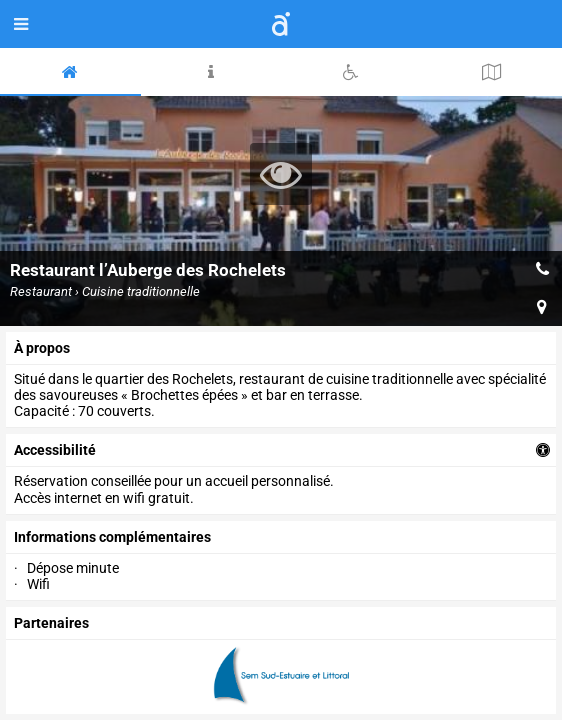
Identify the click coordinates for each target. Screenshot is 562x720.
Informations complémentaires (112, 537)
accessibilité (55, 450)
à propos (42, 348)
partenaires (51, 623)
